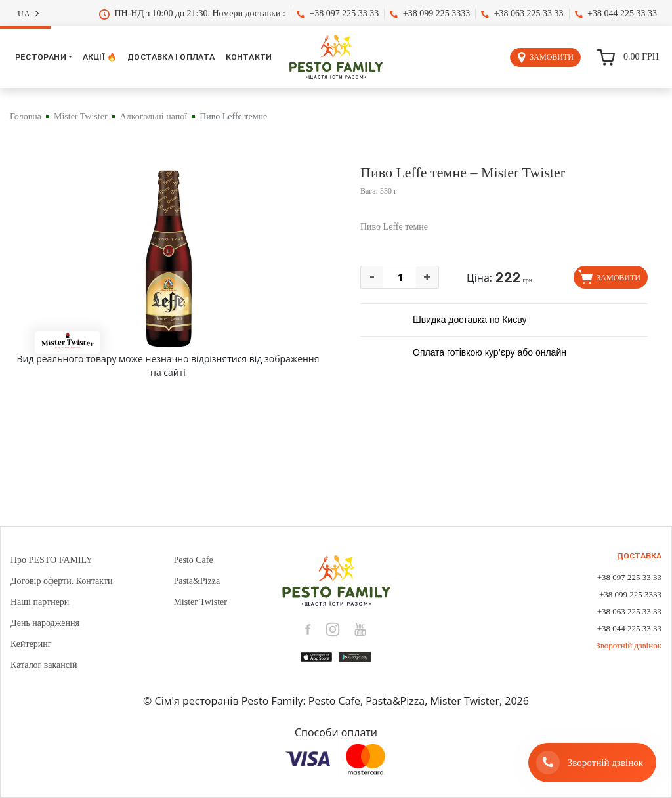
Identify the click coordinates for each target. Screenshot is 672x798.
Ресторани (41, 57)
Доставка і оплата (171, 57)
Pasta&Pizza (197, 581)
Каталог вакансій (44, 665)
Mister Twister (81, 116)
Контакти (249, 57)
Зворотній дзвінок (629, 645)
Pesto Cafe (193, 560)
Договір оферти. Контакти (62, 581)
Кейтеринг (31, 644)
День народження (45, 623)
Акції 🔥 (100, 57)
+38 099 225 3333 (430, 13)
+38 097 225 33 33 (338, 13)
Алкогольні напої (154, 116)
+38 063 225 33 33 (522, 13)
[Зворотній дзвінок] (592, 763)
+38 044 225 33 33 (616, 13)
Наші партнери (40, 602)
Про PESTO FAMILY (52, 560)
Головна (26, 116)
